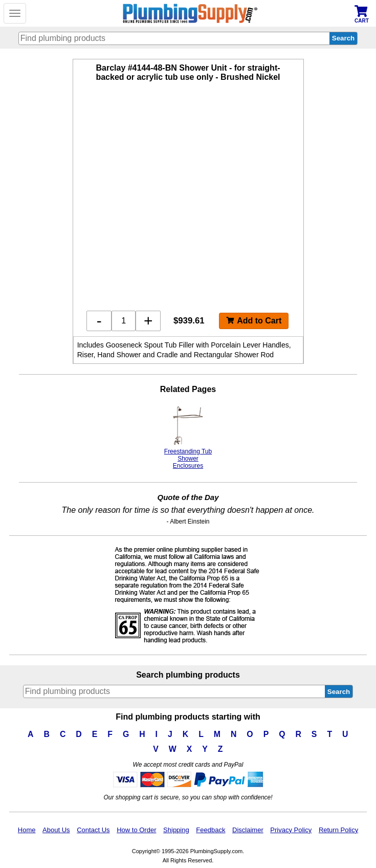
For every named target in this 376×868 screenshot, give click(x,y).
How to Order (136, 830)
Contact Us (93, 830)
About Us (56, 830)
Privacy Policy (291, 830)
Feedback (211, 830)
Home (27, 830)
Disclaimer (248, 830)
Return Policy (338, 830)
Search (339, 692)
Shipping (176, 830)
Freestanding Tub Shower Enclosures (188, 437)
